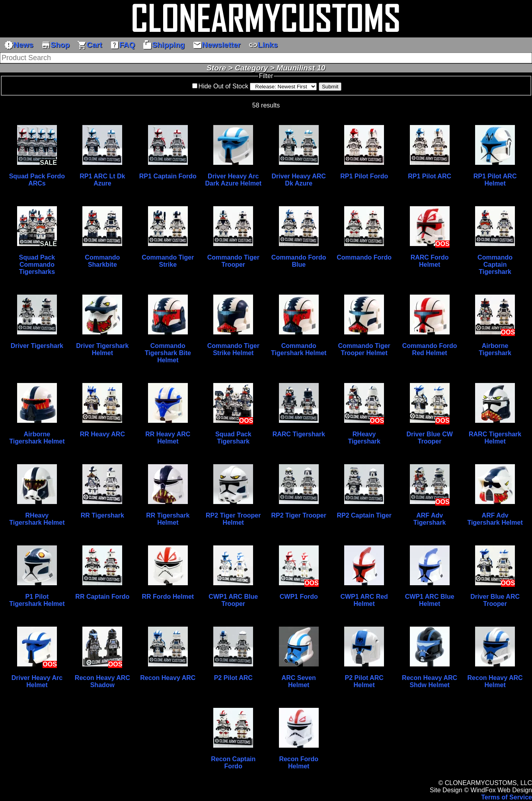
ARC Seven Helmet (299, 681)
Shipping (164, 45)
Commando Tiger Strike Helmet (233, 349)
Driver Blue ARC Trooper (495, 600)
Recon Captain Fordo (233, 763)
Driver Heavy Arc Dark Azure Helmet (233, 180)
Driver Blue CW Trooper (429, 438)
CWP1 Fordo (299, 597)
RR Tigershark (102, 515)
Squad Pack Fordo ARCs (37, 180)
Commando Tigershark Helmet (299, 349)
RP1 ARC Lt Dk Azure (102, 180)
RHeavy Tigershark (364, 438)
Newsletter (217, 45)
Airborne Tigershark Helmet (37, 438)
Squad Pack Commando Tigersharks (37, 265)
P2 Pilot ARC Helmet (364, 681)
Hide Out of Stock (223, 86)
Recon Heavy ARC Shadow (102, 681)
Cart (90, 45)
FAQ (122, 45)
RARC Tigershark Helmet (495, 438)
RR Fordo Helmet (168, 597)
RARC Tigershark (299, 434)
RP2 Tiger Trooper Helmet (233, 519)
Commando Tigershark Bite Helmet (168, 353)
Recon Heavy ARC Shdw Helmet (430, 681)
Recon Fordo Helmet (299, 763)
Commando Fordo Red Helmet (430, 349)
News (19, 45)
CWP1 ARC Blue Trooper (233, 600)
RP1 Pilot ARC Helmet (495, 180)
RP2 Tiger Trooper (299, 515)
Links (263, 45)
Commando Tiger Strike (168, 261)
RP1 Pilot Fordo (364, 176)
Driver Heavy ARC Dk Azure (299, 180)
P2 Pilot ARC (233, 678)
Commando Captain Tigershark (495, 265)
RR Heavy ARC (102, 434)
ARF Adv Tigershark (430, 519)
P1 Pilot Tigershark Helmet (37, 600)
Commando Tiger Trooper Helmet (364, 349)
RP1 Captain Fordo (168, 176)
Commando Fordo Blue (299, 261)
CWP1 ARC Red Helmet (364, 600)
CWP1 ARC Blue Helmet (430, 600)
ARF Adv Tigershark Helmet (495, 519)
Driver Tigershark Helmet (102, 349)
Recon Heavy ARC (168, 678)
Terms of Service (507, 797)
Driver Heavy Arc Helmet (37, 681)
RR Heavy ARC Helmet (168, 438)
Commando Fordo (364, 257)
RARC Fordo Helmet (430, 261)
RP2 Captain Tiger (364, 515)
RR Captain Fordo (102, 597)
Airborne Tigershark (495, 349)
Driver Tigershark (37, 346)
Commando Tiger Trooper (233, 261)
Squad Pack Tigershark (233, 438)
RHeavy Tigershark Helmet (37, 519)
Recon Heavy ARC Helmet (495, 681)
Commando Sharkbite (102, 261)
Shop (55, 45)
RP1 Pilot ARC (430, 176)
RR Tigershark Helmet (168, 519)
